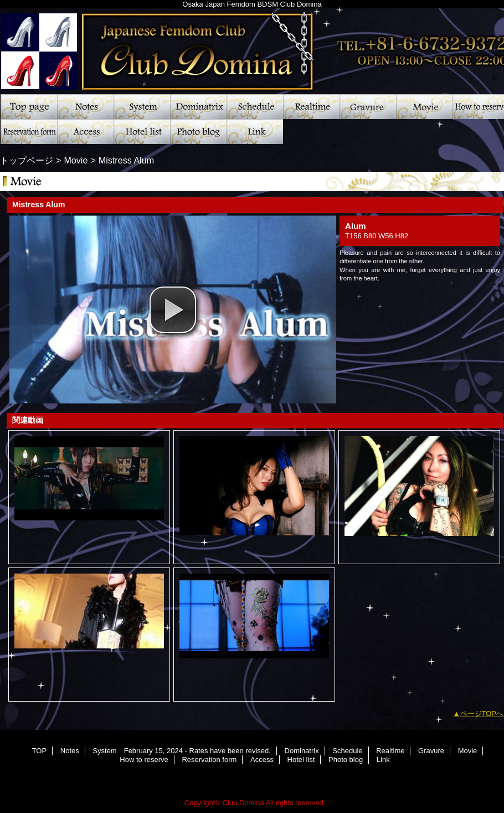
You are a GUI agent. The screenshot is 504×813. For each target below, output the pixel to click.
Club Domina (243, 803)
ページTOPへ (482, 714)
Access (85, 132)
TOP (29, 107)
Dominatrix (198, 107)
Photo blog (198, 132)
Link (255, 132)
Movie (424, 107)
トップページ (27, 160)
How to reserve (144, 760)
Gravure (368, 107)
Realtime (311, 107)
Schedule (255, 107)
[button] (173, 310)
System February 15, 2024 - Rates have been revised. (142, 107)
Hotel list (142, 132)
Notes (85, 107)
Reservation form (29, 132)
